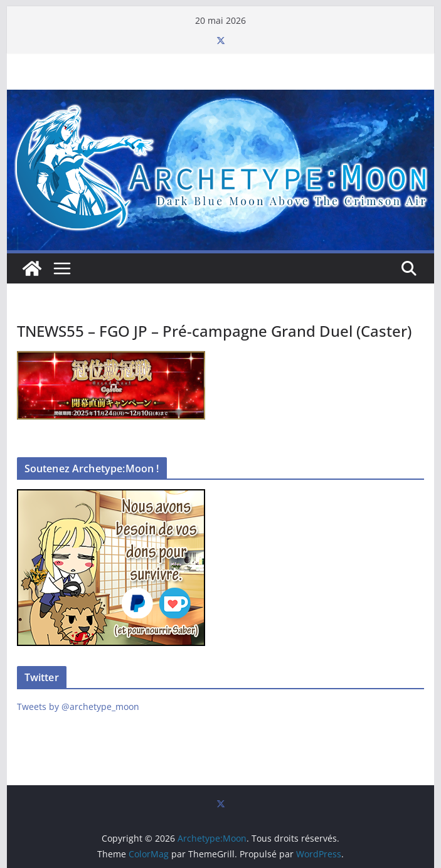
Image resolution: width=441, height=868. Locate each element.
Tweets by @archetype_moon (78, 707)
